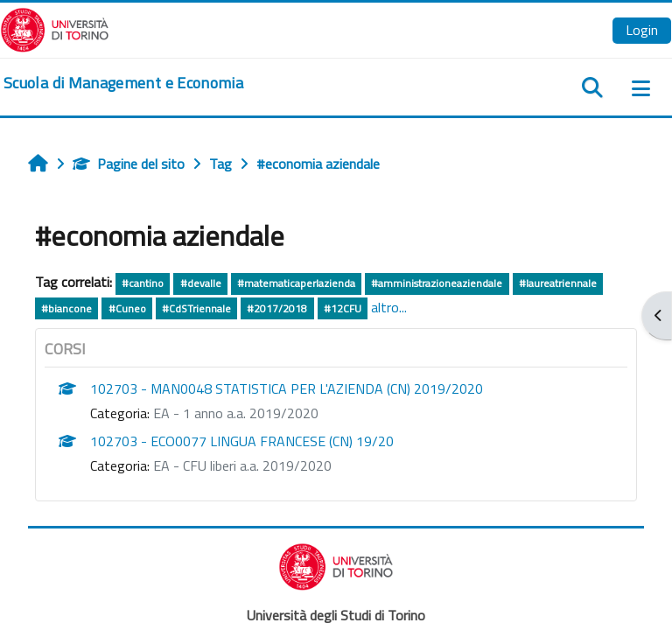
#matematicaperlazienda (296, 283)
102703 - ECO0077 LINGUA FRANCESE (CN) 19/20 (242, 441)
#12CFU (343, 308)
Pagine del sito (129, 164)
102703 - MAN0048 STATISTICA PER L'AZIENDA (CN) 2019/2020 (287, 388)
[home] (123, 83)
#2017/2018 (277, 308)
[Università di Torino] (55, 28)
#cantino (143, 283)
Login (642, 30)
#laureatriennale (558, 283)
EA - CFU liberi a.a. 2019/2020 (242, 465)
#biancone (66, 308)
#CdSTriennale (196, 308)
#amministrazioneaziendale (437, 283)
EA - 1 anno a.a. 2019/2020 (236, 413)
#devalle (201, 283)
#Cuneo (127, 308)
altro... (389, 307)
